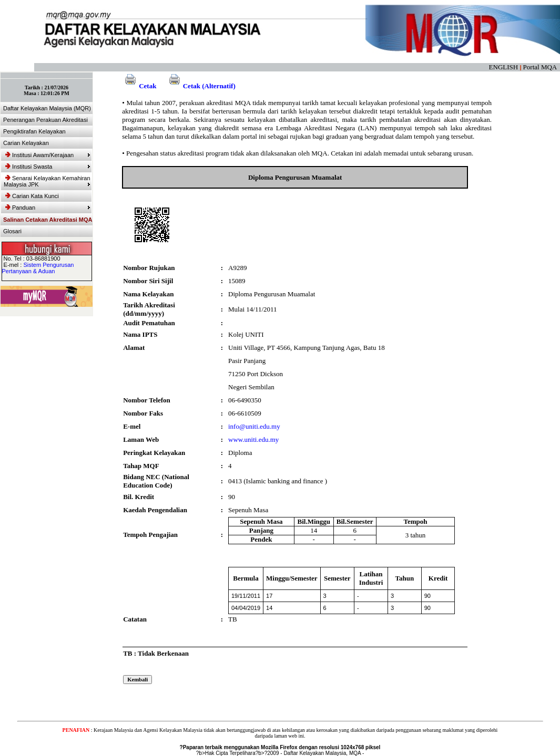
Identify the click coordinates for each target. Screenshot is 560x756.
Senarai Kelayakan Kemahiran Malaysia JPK (47, 181)
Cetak (139, 86)
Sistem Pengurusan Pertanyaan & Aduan (38, 268)
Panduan (48, 208)
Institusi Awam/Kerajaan (48, 155)
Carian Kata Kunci (32, 196)
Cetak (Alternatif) (201, 86)
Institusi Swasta (48, 167)
